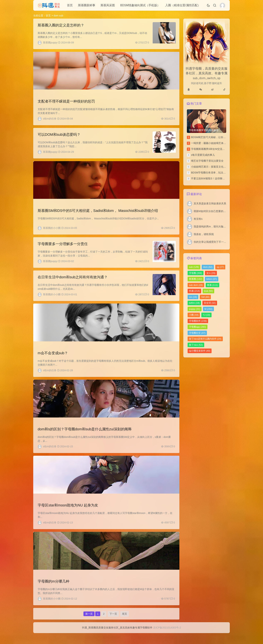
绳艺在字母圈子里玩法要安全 (207, 161)
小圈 (194, 315)
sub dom (196, 285)
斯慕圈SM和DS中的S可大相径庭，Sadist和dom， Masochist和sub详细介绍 (98, 213)
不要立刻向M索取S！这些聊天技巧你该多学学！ (218, 178)
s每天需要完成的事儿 (203, 155)
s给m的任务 (50, 120)
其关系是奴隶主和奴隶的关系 (210, 203)
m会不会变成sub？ (53, 359)
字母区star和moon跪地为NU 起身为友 (68, 513)
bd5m (194, 303)
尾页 (125, 623)
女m (211, 273)
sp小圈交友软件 (200, 351)
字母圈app (198, 327)
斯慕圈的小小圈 (52, 231)
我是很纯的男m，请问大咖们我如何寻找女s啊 (219, 227)
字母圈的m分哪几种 (54, 590)
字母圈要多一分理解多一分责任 (63, 247)
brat (208, 291)
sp (220, 267)
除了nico (196, 345)
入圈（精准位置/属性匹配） (183, 5)
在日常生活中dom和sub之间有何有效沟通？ (73, 282)
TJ (206, 315)
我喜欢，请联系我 (204, 234)
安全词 (210, 303)
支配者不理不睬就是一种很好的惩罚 (66, 102)
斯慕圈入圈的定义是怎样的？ (61, 25)
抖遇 (194, 291)
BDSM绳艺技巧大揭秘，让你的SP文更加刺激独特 (219, 137)
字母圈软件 (198, 321)
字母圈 (196, 273)
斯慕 (212, 285)
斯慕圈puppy (50, 43)
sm (193, 297)
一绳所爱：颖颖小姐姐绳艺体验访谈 (211, 143)
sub (194, 267)
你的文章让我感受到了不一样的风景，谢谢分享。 (221, 242)
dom (208, 267)
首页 (70, 5)
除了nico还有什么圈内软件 (205, 339)
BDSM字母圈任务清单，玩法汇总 (210, 173)
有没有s (198, 219)
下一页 (113, 623)
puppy (195, 309)
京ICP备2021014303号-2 (167, 638)
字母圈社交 (197, 333)
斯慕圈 (196, 279)
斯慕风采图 (108, 5)
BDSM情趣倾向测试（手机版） (140, 5)
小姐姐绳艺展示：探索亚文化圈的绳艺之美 (215, 167)
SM (205, 297)
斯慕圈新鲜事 (87, 5)
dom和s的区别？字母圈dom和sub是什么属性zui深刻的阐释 (85, 436)
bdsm (212, 279)
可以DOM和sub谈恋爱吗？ (59, 136)
